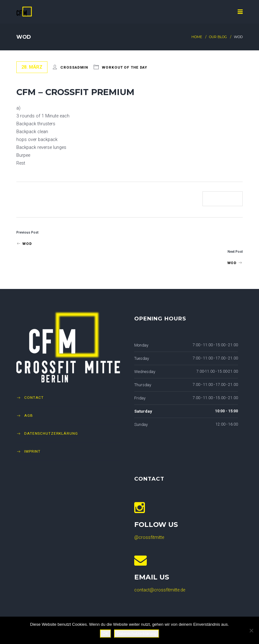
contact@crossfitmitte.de (160, 590)
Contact (34, 398)
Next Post (235, 252)
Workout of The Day (124, 67)
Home (197, 37)
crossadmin (74, 67)
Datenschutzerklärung (51, 433)
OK (105, 633)
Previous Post (27, 232)
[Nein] (251, 630)
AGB (29, 415)
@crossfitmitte (149, 537)
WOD (24, 244)
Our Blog (218, 37)
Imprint (32, 451)
